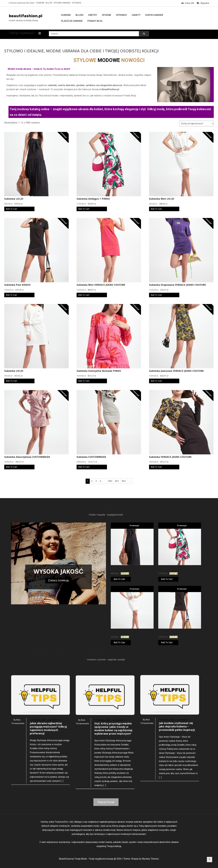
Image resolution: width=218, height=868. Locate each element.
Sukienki (66, 15)
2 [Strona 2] (92, 481)
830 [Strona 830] (110, 481)
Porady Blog (95, 21)
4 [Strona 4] (100, 481)
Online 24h (188, 3)
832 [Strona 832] (124, 481)
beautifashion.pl (26, 16)
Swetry (93, 15)
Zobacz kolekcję (58, 580)
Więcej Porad (106, 802)
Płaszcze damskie (72, 21)
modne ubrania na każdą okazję (23, 20)
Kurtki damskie (154, 15)
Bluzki (79, 15)
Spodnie (107, 15)
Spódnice (121, 15)
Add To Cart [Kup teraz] (12, 209)
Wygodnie (203, 3)
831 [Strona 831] (117, 481)
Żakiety (136, 15)
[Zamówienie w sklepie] (196, 124)
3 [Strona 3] (96, 481)
